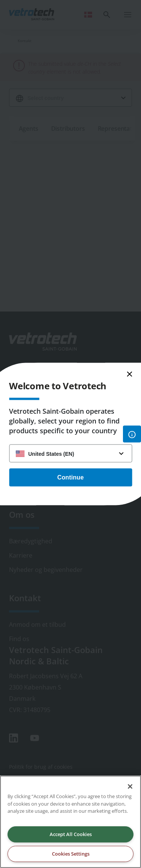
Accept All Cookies (71, 834)
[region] (70, 822)
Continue (70, 477)
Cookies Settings (71, 854)
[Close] (130, 786)
